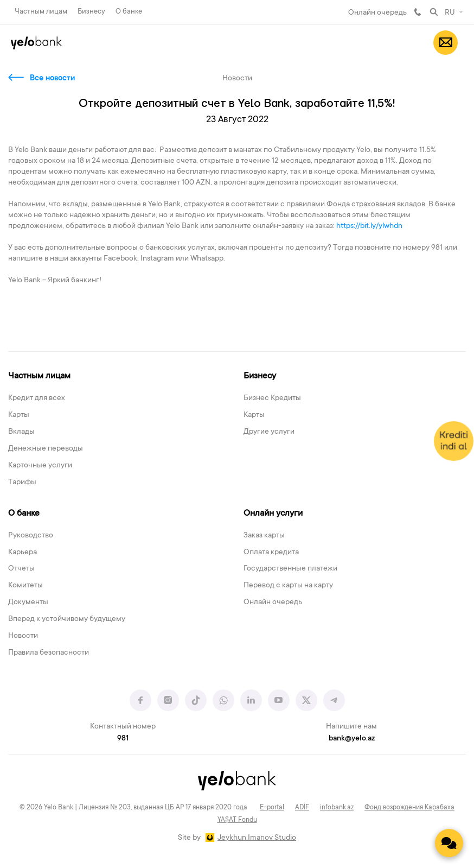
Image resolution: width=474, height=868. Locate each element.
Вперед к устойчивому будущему (67, 619)
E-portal (272, 808)
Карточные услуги (40, 466)
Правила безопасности (49, 653)
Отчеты (21, 569)
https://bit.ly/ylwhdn (370, 226)
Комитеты (25, 586)
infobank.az (337, 808)
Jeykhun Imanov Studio (257, 838)
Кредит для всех (37, 398)
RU (450, 13)
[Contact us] (449, 843)
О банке (129, 12)
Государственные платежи (290, 569)
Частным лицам (41, 12)
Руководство (31, 536)
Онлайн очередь (377, 13)
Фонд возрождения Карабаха (409, 808)
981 (418, 12)
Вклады (21, 432)
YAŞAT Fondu (237, 820)
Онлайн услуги (273, 514)
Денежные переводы (46, 449)
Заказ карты (264, 536)
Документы (28, 603)
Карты (19, 415)
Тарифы (22, 483)
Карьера (23, 553)
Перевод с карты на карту (288, 586)
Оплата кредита (271, 553)
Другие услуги (269, 432)
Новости (23, 636)
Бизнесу (91, 12)
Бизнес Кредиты (272, 398)
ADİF (302, 808)
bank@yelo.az (352, 739)
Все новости (52, 79)
